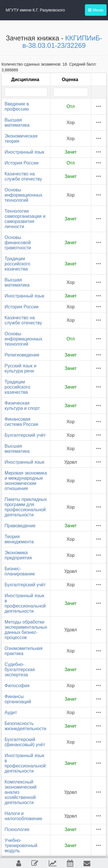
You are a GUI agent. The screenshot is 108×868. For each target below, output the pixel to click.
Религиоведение (22, 355)
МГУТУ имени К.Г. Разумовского (35, 10)
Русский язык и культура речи (21, 368)
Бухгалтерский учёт (25, 435)
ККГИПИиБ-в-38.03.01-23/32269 (62, 42)
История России (22, 163)
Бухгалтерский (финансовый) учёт (25, 742)
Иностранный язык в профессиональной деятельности (25, 603)
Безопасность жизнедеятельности (25, 726)
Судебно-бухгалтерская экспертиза (20, 670)
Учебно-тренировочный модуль (21, 846)
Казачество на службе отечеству (23, 176)
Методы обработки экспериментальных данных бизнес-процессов (26, 630)
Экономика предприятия (18, 555)
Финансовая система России (21, 422)
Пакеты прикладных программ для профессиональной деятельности (26, 507)
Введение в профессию (17, 106)
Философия (17, 686)
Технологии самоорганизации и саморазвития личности (25, 219)
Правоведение (20, 526)
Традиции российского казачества (17, 264)
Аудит (11, 713)
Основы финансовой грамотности (18, 243)
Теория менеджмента (19, 539)
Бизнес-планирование (20, 571)
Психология (17, 829)
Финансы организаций (18, 699)
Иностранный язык (24, 152)
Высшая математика (17, 123)
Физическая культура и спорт (22, 406)
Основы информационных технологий (24, 195)
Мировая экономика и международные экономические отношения (26, 481)
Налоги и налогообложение (23, 816)
